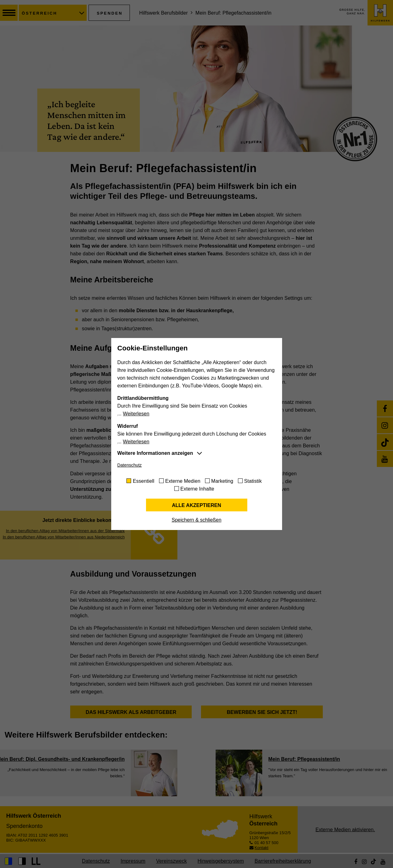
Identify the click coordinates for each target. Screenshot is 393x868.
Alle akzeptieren (196, 505)
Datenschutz (130, 465)
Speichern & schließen (196, 520)
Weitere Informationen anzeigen (155, 453)
